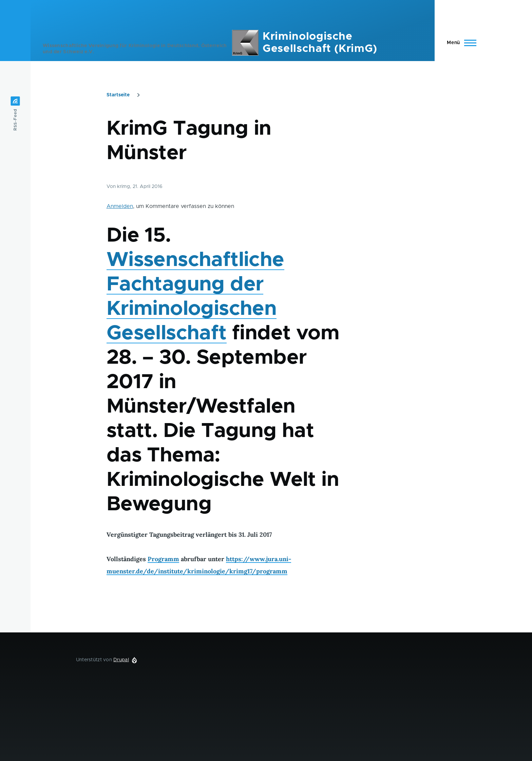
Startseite (118, 95)
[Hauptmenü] (460, 43)
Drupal (121, 660)
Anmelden (120, 206)
